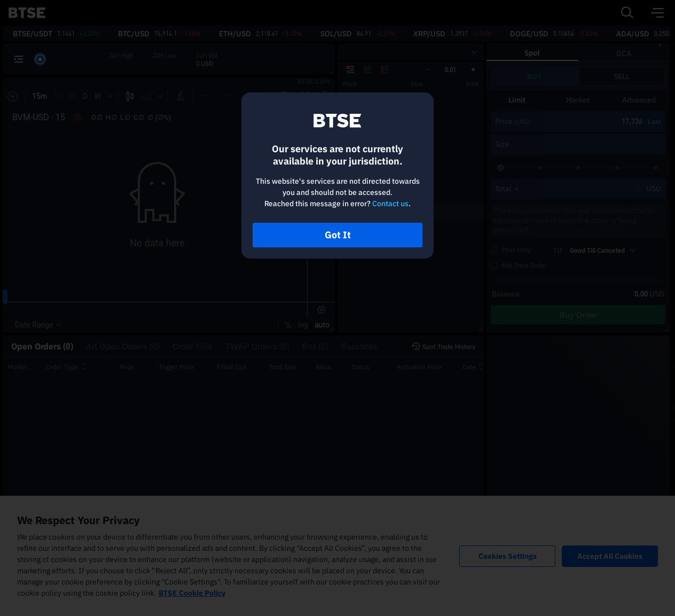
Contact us (390, 204)
